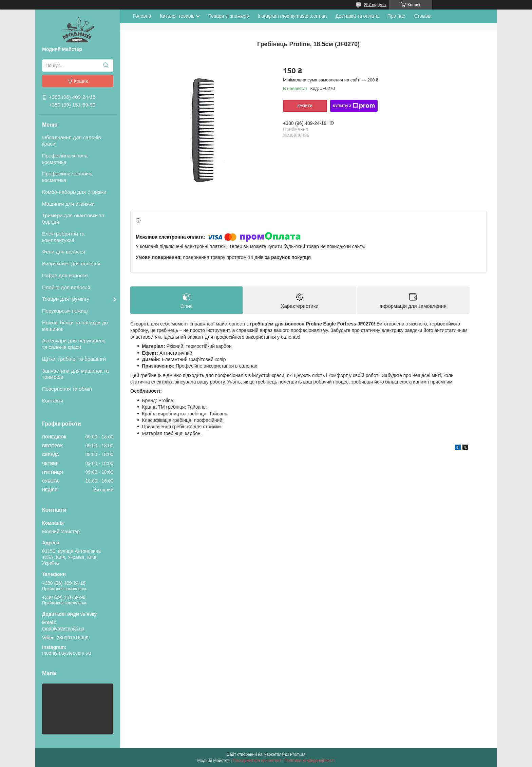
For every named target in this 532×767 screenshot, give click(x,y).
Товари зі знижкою (229, 16)
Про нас (396, 16)
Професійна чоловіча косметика (67, 177)
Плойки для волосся (66, 287)
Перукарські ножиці (65, 311)
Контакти (53, 401)
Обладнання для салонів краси (71, 141)
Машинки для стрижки (68, 204)
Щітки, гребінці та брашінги (74, 359)
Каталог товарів (177, 16)
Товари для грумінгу (66, 299)
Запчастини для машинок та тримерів (75, 374)
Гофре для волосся (65, 275)
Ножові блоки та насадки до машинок (75, 326)
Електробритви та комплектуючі (63, 237)
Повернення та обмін (67, 389)
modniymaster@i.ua (63, 629)
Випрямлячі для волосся (71, 264)
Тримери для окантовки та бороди (73, 219)
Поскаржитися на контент (257, 761)
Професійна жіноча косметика (65, 159)
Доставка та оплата (357, 16)
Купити (305, 106)
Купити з (354, 106)
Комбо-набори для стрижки (74, 192)
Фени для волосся (64, 252)
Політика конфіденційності (310, 761)
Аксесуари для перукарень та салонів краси (74, 344)
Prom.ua (298, 754)
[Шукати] (106, 66)
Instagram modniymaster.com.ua (292, 16)
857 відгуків (375, 5)
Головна (142, 16)
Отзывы (423, 16)
